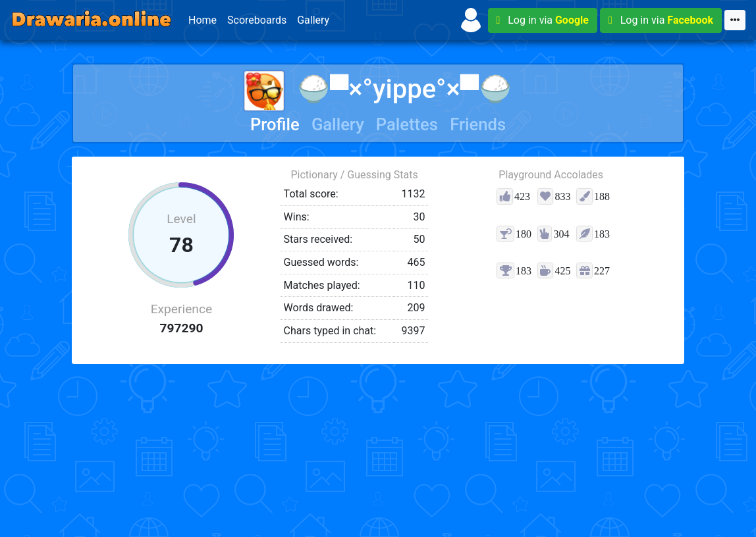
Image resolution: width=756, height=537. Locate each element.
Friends (478, 124)
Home (202, 20)
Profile (275, 124)
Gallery (313, 20)
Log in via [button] (543, 20)
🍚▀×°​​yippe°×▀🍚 (378, 89)
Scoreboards (257, 20)
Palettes (407, 124)
